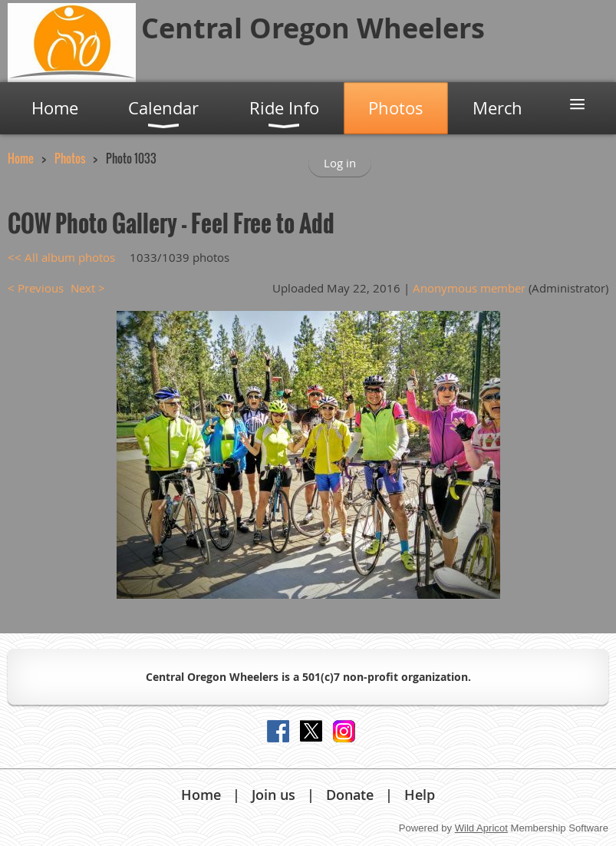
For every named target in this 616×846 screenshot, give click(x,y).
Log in (340, 163)
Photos (70, 158)
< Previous (36, 288)
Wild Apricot (481, 828)
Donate (350, 795)
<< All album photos (61, 257)
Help (420, 795)
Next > (88, 288)
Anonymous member (469, 288)
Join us (273, 795)
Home (21, 158)
